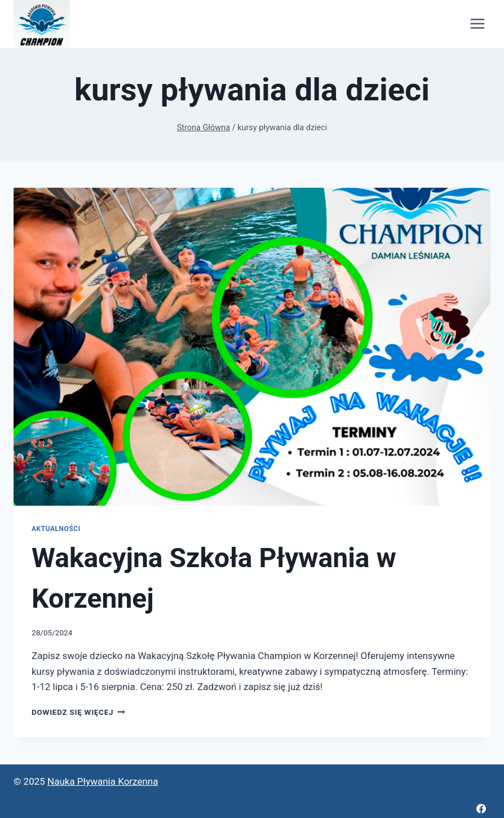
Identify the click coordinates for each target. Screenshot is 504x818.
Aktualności (56, 529)
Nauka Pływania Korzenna (103, 781)
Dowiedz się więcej (78, 712)
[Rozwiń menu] (477, 24)
